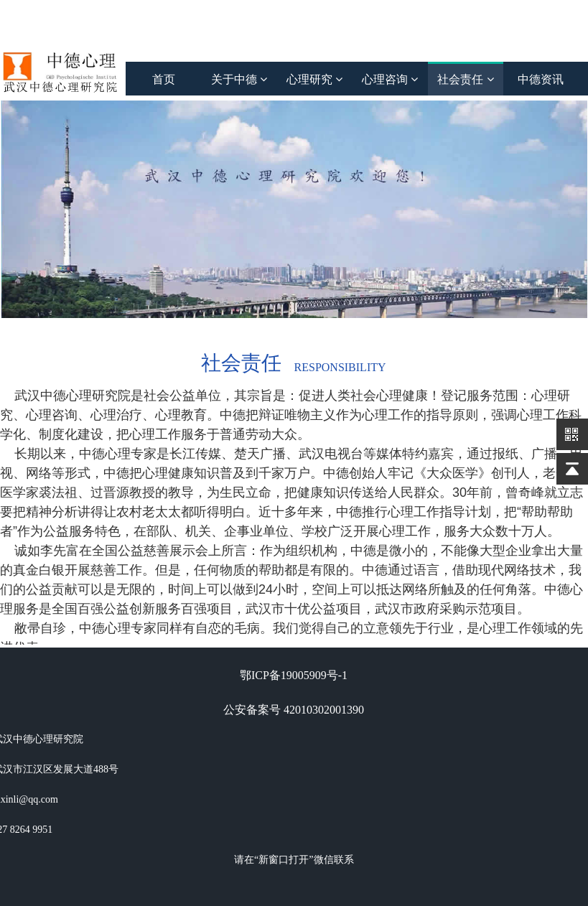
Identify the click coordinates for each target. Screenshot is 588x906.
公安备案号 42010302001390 (294, 710)
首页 (164, 79)
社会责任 (465, 79)
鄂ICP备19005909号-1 (294, 675)
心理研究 (314, 79)
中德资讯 (541, 79)
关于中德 (239, 79)
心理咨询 (390, 79)
